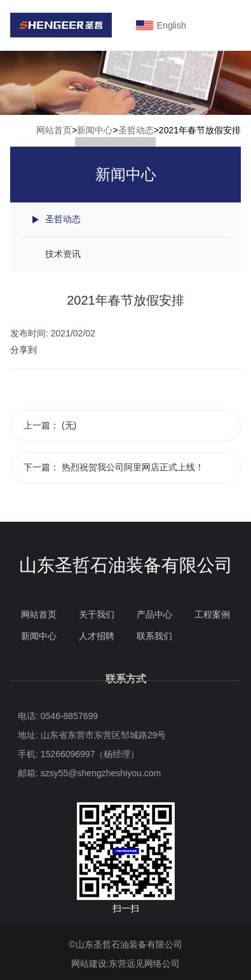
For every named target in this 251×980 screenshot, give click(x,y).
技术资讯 (63, 254)
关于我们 (97, 614)
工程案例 (212, 614)
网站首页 (54, 130)
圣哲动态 (136, 130)
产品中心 (154, 614)
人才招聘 (97, 636)
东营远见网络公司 (144, 963)
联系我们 (154, 636)
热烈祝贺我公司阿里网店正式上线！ (133, 467)
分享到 (24, 350)
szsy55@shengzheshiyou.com (101, 773)
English (171, 25)
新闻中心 (95, 130)
